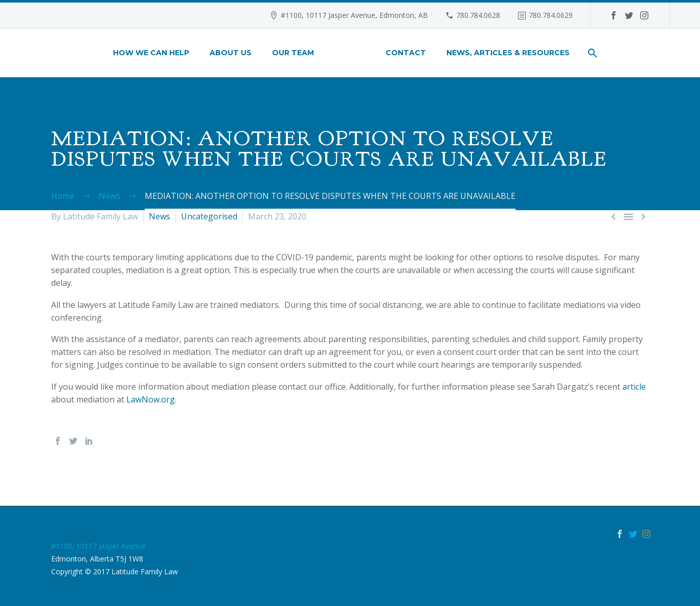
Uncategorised (209, 216)
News (160, 216)
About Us (231, 53)
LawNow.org (151, 399)
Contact (406, 53)
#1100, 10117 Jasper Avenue (98, 546)
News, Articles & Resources (508, 53)
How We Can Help (151, 53)
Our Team (293, 53)
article (634, 387)
